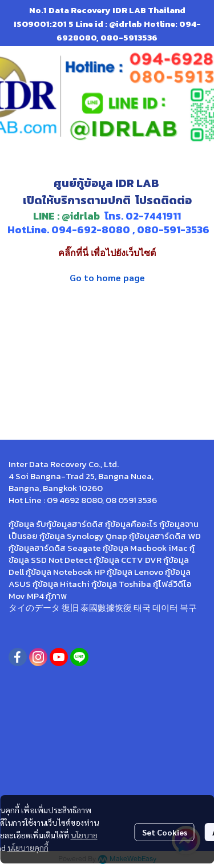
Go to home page (107, 277)
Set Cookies (165, 832)
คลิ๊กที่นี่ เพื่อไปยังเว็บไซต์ (107, 253)
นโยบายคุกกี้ (28, 847)
